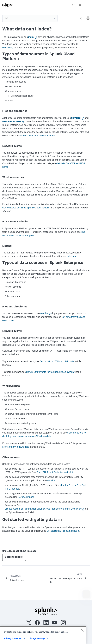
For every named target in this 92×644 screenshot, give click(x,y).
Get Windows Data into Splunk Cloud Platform (26, 208)
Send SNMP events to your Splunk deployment (50, 372)
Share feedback (14, 557)
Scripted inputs (26, 497)
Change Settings (37, 640)
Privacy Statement (13, 640)
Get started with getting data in (63, 531)
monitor (45, 314)
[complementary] (80, 18)
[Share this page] (81, 18)
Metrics (72, 257)
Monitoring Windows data (16, 447)
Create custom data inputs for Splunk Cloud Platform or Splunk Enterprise (43, 509)
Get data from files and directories (37, 136)
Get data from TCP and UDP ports (57, 362)
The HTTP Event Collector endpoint (55, 473)
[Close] (82, 632)
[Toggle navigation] (86, 594)
